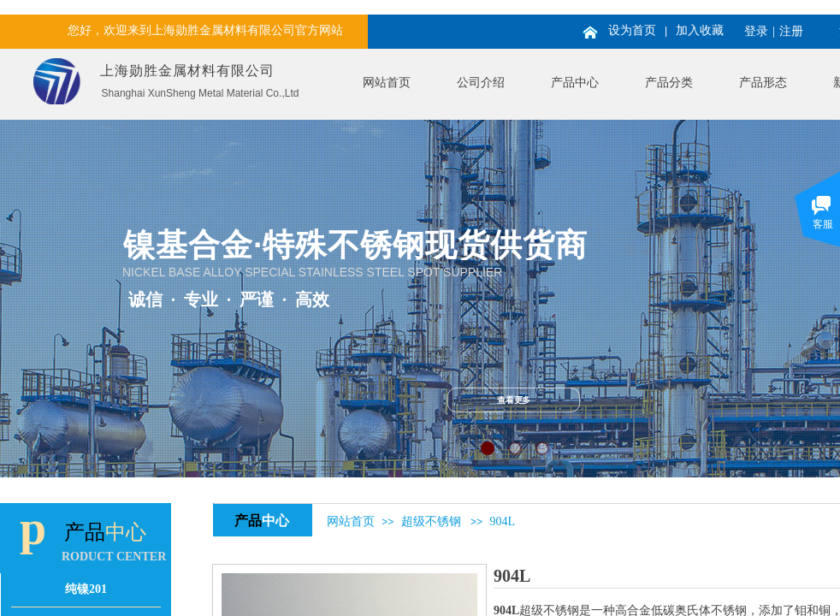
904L (502, 521)
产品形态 (763, 83)
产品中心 (575, 83)
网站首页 (387, 83)
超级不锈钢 (431, 521)
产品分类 (669, 83)
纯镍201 (86, 589)
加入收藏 (700, 30)
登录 (756, 31)
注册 (791, 31)
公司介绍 (481, 83)
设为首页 (632, 30)
